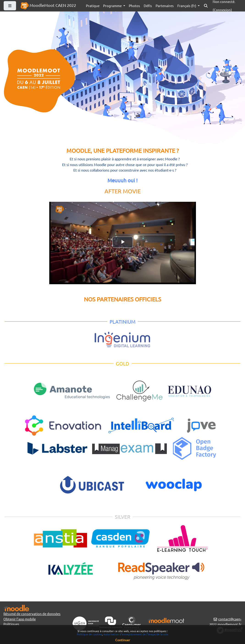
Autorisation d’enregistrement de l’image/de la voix (136, 634)
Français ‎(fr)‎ (187, 6)
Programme (113, 6)
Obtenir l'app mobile (20, 619)
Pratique (93, 6)
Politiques (11, 624)
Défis (148, 6)
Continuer (123, 640)
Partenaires (165, 6)
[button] (206, 6)
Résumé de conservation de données (32, 614)
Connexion (222, 10)
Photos (134, 6)
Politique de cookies (89, 634)
